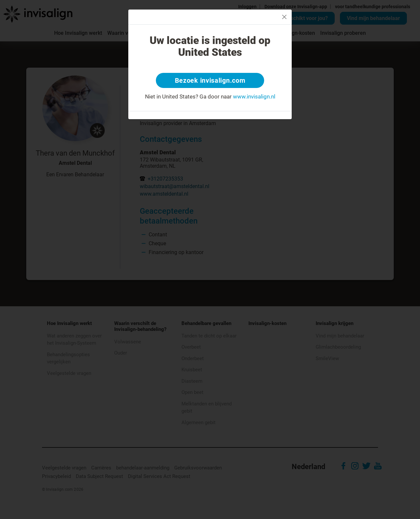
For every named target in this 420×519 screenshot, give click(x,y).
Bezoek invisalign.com (210, 80)
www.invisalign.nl (254, 97)
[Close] (284, 17)
